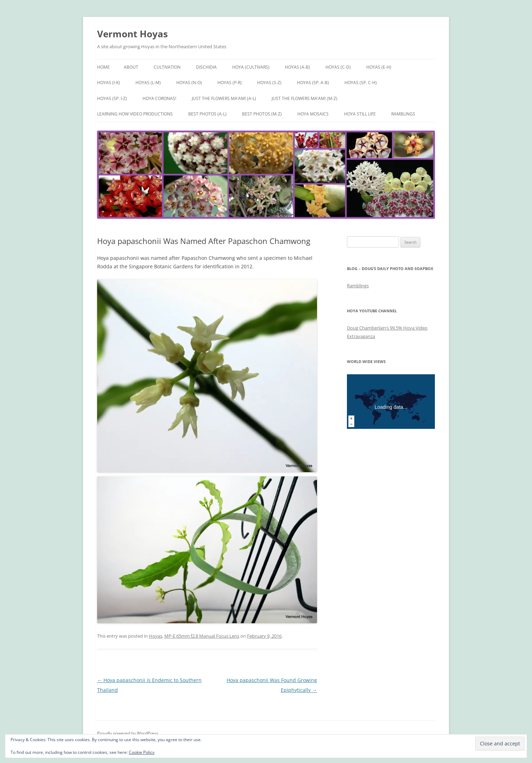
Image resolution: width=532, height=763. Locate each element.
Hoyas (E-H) (379, 67)
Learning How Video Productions (135, 114)
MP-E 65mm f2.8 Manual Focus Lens (202, 636)
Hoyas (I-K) (109, 83)
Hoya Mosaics (313, 114)
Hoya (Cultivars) (251, 67)
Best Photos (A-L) (207, 114)
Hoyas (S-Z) (269, 83)
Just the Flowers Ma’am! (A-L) (224, 98)
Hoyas (156, 636)
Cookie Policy (142, 752)
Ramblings (403, 114)
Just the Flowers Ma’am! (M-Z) (305, 98)
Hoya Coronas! (159, 98)
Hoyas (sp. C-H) (361, 83)
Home (103, 67)
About (131, 67)
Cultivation (167, 67)
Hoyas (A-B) (297, 67)
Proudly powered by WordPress (128, 733)
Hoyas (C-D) (338, 67)
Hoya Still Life (360, 114)
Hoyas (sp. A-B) (313, 83)
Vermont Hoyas (132, 34)
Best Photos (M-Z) (262, 114)
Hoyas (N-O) (189, 83)
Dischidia (206, 67)
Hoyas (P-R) (230, 83)
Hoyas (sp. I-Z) (112, 98)
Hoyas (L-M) (148, 83)
